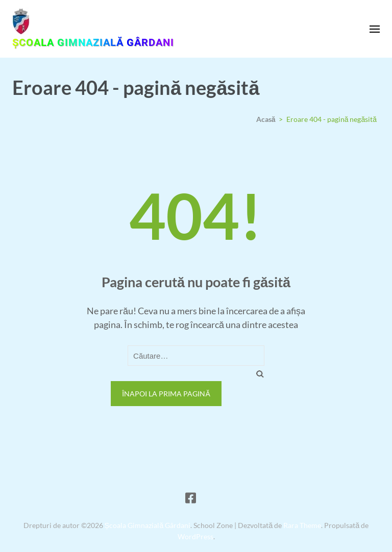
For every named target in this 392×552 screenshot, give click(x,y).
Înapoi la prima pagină (166, 394)
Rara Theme (302, 525)
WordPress (195, 536)
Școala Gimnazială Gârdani (93, 42)
